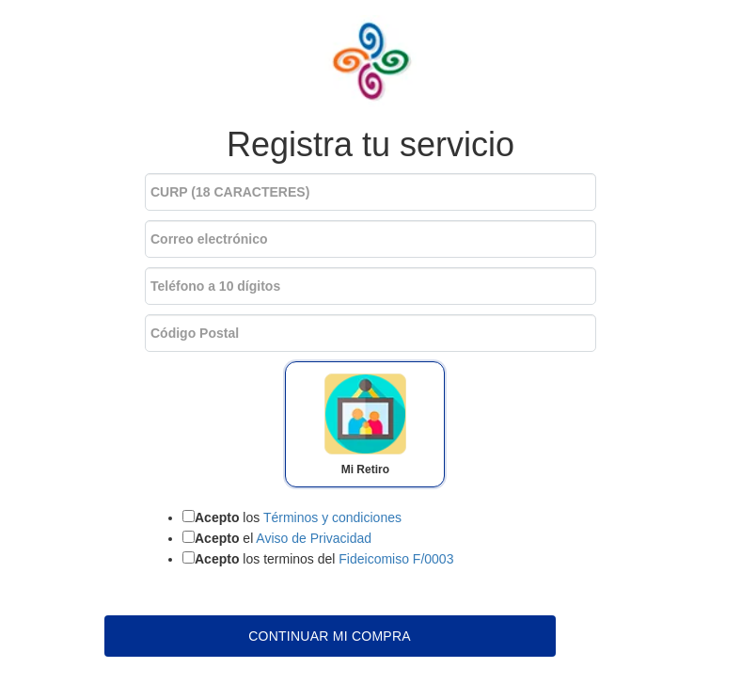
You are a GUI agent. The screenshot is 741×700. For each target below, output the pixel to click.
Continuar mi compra (330, 636)
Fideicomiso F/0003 (396, 559)
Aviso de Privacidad (314, 538)
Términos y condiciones (332, 517)
